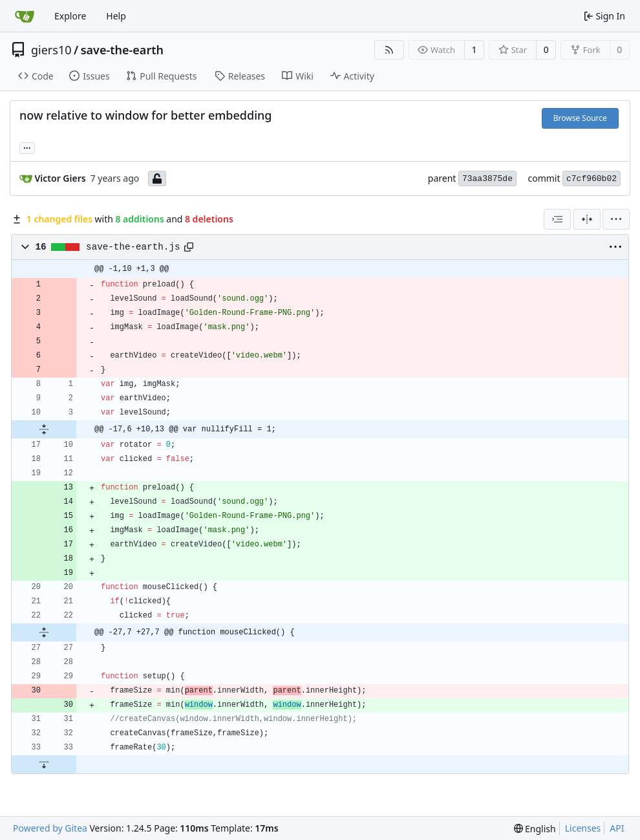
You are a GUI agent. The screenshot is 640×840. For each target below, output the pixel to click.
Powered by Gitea (50, 828)
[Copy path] (189, 247)
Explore (70, 16)
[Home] (25, 16)
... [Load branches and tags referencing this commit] (27, 147)
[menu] (616, 219)
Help (116, 16)
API (617, 828)
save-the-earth (122, 50)
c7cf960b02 (592, 179)
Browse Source (580, 118)
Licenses (583, 828)
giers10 (51, 50)
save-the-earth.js (133, 247)
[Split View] (587, 219)
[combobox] (557, 219)
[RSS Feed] (389, 50)
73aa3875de (487, 179)
